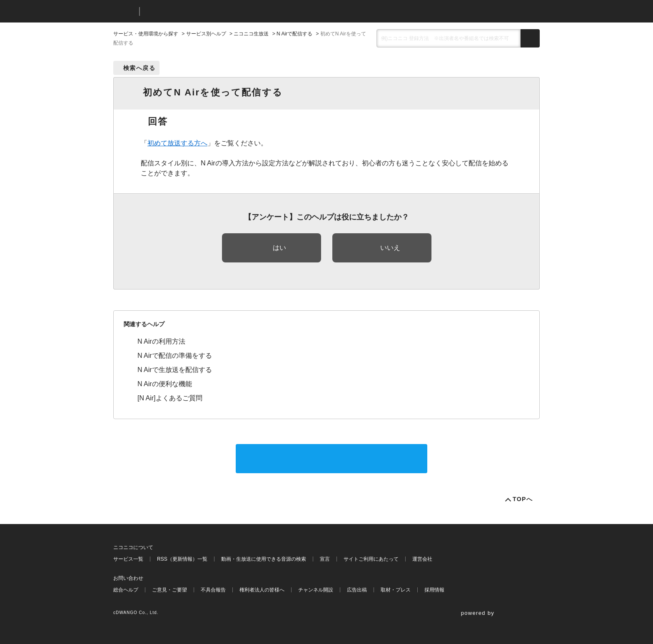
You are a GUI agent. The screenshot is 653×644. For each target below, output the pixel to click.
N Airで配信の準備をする (175, 356)
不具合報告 (213, 590)
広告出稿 (357, 590)
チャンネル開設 (316, 590)
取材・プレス (396, 590)
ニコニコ (125, 11)
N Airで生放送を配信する (175, 370)
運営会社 (422, 559)
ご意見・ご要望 (169, 590)
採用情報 (434, 590)
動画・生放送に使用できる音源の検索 (264, 559)
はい (279, 248)
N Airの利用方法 (161, 341)
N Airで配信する (294, 34)
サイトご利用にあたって (371, 559)
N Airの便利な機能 (165, 384)
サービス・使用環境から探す (146, 34)
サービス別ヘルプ (206, 34)
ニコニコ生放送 (251, 34)
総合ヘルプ (126, 590)
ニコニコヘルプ (190, 11)
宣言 (325, 559)
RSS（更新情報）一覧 (182, 559)
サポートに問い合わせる (331, 458)
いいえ (390, 248)
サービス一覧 (128, 559)
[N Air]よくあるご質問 (170, 398)
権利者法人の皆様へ (262, 590)
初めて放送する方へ (177, 143)
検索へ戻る (139, 68)
